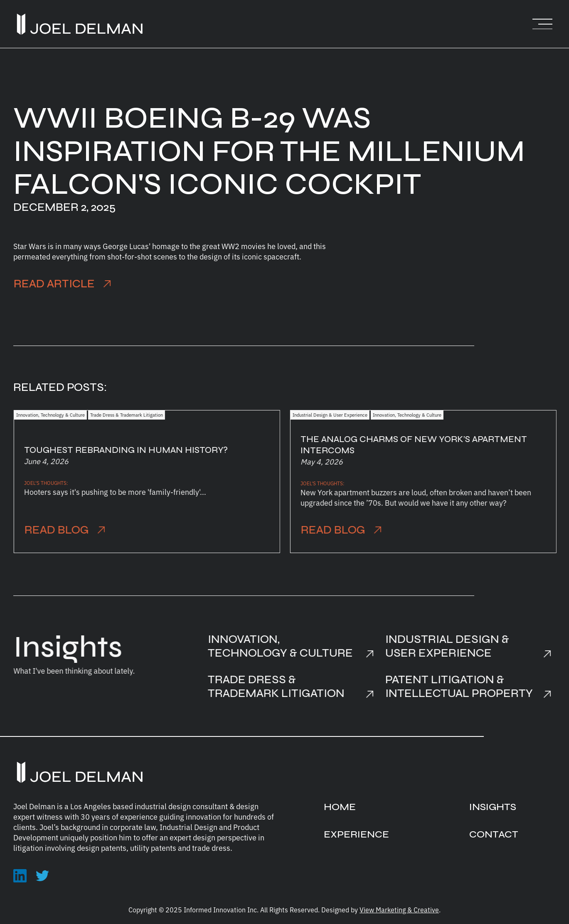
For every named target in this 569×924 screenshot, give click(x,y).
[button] (542, 24)
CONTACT (494, 834)
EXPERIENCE (356, 834)
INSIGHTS (493, 807)
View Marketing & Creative (399, 909)
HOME (340, 807)
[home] (80, 24)
